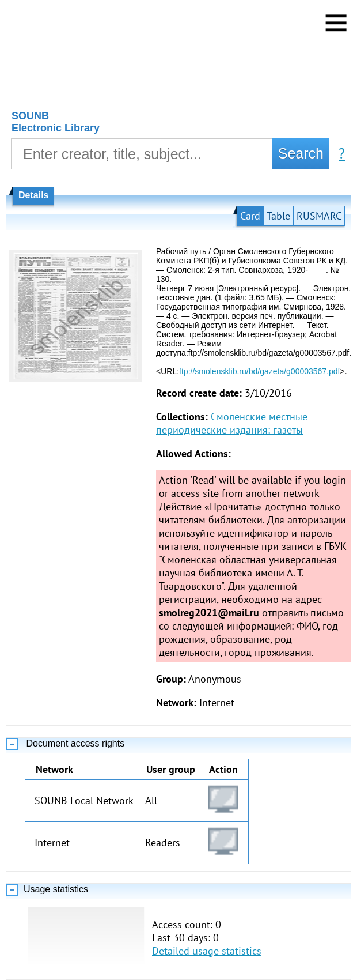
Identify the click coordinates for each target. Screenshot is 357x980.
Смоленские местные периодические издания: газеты (232, 423)
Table (278, 216)
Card (250, 216)
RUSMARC (319, 216)
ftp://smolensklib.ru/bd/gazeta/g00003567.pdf (259, 371)
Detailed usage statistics (207, 951)
